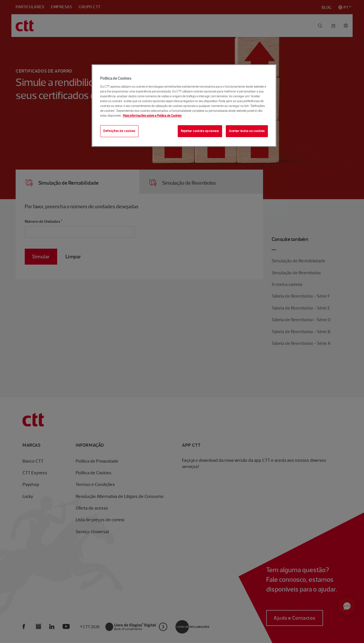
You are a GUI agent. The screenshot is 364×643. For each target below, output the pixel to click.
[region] (184, 106)
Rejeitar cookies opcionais (200, 131)
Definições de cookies (119, 131)
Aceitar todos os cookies (247, 131)
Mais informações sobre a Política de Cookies (152, 116)
